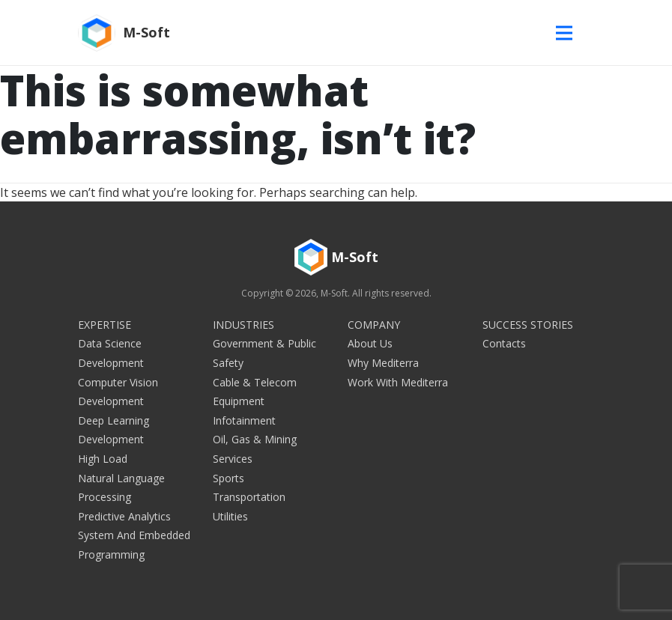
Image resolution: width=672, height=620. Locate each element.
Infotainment (244, 420)
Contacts (504, 343)
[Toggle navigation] (568, 33)
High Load (103, 459)
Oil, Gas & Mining (255, 439)
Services (233, 459)
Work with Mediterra (398, 382)
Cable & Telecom (255, 382)
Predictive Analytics (124, 516)
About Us (370, 343)
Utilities (230, 516)
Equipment (239, 401)
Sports (228, 478)
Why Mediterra (383, 363)
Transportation (249, 497)
